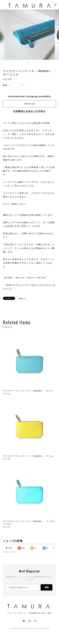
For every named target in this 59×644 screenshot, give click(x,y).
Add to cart (30, 104)
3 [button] (32, 62)
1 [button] (28, 62)
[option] (30, 35)
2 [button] (30, 62)
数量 (5, 85)
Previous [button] (5, 35)
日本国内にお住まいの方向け (29, 111)
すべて (9, 548)
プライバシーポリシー (17, 613)
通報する (22, 299)
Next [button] (54, 35)
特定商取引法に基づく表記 (41, 613)
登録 (47, 587)
